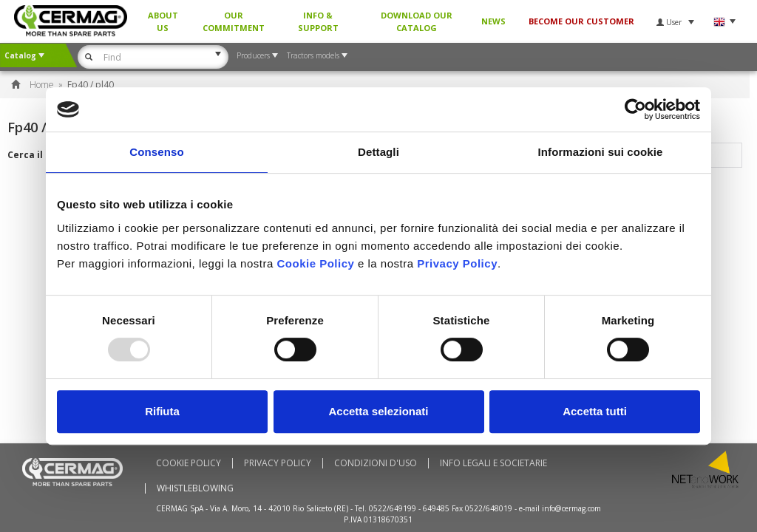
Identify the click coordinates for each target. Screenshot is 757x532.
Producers (257, 55)
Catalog (24, 55)
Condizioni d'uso (376, 463)
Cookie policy (189, 463)
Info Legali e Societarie (493, 463)
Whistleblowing (195, 488)
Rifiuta (162, 411)
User (675, 22)
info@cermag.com (571, 508)
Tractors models (317, 55)
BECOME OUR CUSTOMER (581, 21)
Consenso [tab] (156, 152)
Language (724, 22)
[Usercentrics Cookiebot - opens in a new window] (635, 109)
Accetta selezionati (378, 411)
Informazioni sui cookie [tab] (601, 152)
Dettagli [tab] (378, 152)
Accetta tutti (595, 411)
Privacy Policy (278, 463)
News (493, 21)
